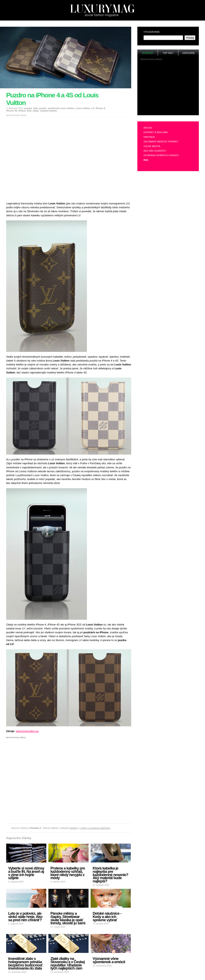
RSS (146, 160)
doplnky (74, 828)
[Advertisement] (38, 158)
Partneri (149, 137)
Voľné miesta (152, 146)
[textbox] (163, 38)
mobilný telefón (48, 111)
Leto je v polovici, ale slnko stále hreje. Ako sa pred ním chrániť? (25, 917)
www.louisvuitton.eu (27, 731)
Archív (148, 128)
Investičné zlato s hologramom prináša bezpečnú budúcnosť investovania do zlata (26, 963)
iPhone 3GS (25, 111)
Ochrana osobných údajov (161, 155)
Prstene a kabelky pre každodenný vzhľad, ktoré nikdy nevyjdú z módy (68, 873)
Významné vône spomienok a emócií (109, 960)
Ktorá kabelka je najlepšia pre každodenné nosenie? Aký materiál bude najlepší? (110, 875)
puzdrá (28, 108)
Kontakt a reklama (156, 132)
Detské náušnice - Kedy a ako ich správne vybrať (107, 917)
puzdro (43, 108)
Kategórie (189, 53)
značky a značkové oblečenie (95, 828)
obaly (36, 111)
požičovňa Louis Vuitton (61, 108)
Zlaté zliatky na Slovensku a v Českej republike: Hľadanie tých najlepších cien (68, 963)
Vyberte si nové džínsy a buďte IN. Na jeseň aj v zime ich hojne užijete (26, 873)
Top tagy (168, 53)
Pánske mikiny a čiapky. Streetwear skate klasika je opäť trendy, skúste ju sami (68, 918)
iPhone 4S (12, 111)
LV (93, 108)
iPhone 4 (100, 108)
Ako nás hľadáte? (155, 151)
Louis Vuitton (83, 108)
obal (35, 108)
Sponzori (148, 53)
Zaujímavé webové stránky (161, 142)
